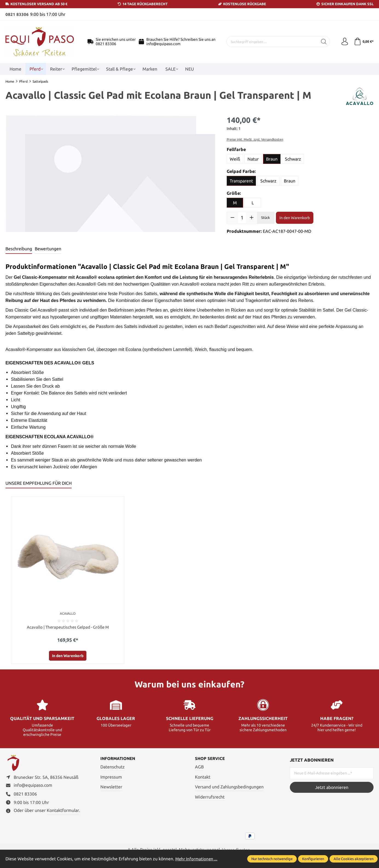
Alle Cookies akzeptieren (354, 859)
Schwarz (293, 159)
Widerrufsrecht (210, 797)
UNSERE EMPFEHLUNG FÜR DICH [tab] (39, 483)
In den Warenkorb (295, 217)
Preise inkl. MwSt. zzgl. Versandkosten (255, 139)
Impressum (111, 777)
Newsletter (111, 787)
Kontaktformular (63, 812)
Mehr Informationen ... (197, 859)
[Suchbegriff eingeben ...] (271, 42)
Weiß (235, 159)
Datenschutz (113, 767)
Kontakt (203, 777)
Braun (272, 159)
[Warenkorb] (363, 42)
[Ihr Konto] (343, 42)
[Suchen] (322, 42)
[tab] (19, 249)
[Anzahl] (242, 217)
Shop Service (211, 759)
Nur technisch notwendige (272, 859)
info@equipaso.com (163, 44)
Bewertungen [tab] (48, 248)
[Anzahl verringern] (232, 217)
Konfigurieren (313, 859)
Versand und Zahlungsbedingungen (229, 787)
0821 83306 (17, 14)
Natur (253, 159)
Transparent (241, 181)
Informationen (119, 759)
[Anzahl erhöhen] (252, 217)
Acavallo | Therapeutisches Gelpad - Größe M (68, 627)
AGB (199, 767)
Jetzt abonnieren (332, 788)
